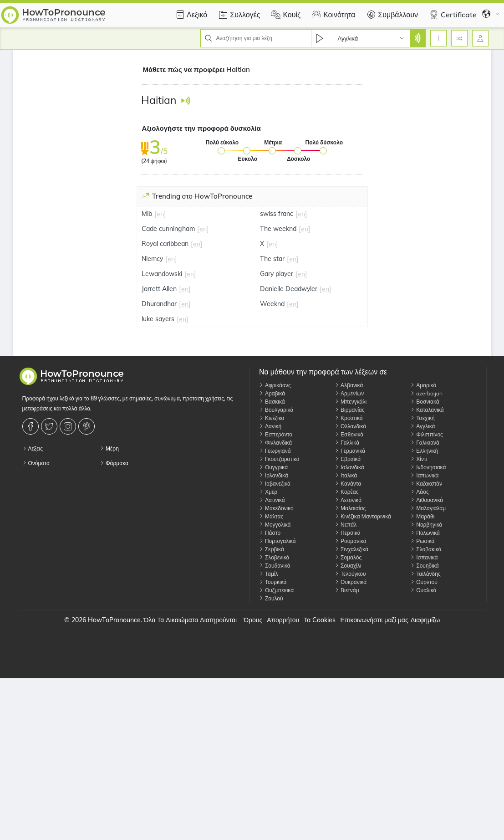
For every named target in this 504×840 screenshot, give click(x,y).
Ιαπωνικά (424, 475)
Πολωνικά (425, 533)
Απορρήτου (283, 620)
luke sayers (158, 319)
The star (272, 259)
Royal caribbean (165, 244)
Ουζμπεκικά (276, 590)
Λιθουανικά (427, 500)
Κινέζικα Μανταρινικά (363, 516)
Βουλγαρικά (276, 410)
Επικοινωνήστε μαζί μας (374, 620)
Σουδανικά (275, 566)
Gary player (277, 274)
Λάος (419, 492)
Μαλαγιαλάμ (428, 508)
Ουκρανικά (351, 582)
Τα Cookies (320, 620)
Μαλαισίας (350, 508)
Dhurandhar (159, 304)
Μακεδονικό (276, 508)
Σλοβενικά (274, 557)
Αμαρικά (423, 385)
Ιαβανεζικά (275, 484)
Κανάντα (348, 484)
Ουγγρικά (273, 467)
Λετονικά (348, 500)
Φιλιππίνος (427, 434)
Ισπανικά (424, 557)
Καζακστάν (426, 484)
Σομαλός (348, 557)
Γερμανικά (350, 451)
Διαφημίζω (425, 620)
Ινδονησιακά (428, 467)
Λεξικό (190, 15)
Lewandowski (162, 274)
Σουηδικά (424, 566)
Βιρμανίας (350, 410)
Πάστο (270, 533)
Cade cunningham (168, 229)
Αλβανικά (349, 385)
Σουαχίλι (348, 566)
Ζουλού (271, 598)
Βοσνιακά (425, 402)
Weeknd (272, 304)
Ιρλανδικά (274, 475)
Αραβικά (272, 393)
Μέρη (109, 448)
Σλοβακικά (426, 549)
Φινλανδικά (275, 443)
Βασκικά (272, 402)
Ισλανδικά (349, 467)
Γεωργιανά (275, 451)
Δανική (270, 426)
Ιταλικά (346, 475)
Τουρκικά (273, 582)
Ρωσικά (422, 541)
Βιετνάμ (347, 590)
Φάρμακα (114, 463)
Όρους (253, 620)
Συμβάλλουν (391, 15)
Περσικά (348, 533)
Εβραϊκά (348, 459)
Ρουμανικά (351, 541)
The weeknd (278, 229)
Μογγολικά (275, 525)
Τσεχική (422, 418)
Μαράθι (422, 516)
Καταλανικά (427, 410)
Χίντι (419, 459)
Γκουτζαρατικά (279, 459)
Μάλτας (271, 516)
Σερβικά (272, 549)
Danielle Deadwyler (289, 289)
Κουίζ (285, 15)
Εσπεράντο (276, 434)
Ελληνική (424, 451)
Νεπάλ (346, 525)
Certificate (452, 15)
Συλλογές (238, 15)
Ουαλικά (423, 590)
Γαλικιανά (425, 443)
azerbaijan (426, 393)
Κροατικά (349, 418)
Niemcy (152, 259)
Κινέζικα (272, 418)
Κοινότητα (332, 15)
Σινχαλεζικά (351, 549)
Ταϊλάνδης (425, 574)
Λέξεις (33, 448)
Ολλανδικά (350, 426)
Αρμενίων (349, 393)
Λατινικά (272, 500)
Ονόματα (36, 463)
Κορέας (346, 492)
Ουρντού (424, 582)
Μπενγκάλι (351, 402)
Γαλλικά (347, 443)
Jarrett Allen (159, 289)
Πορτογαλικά (277, 541)
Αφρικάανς (275, 385)
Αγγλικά (423, 426)
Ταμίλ (269, 574)
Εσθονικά (349, 434)
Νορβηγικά (426, 525)
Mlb (147, 214)
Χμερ (268, 492)
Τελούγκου (350, 574)
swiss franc (277, 214)
